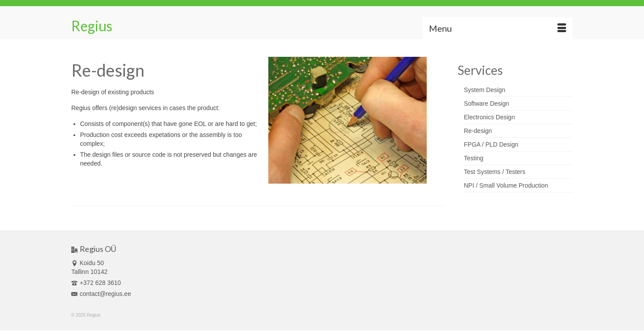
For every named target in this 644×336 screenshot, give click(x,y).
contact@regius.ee (101, 294)
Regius (92, 26)
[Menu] (498, 28)
